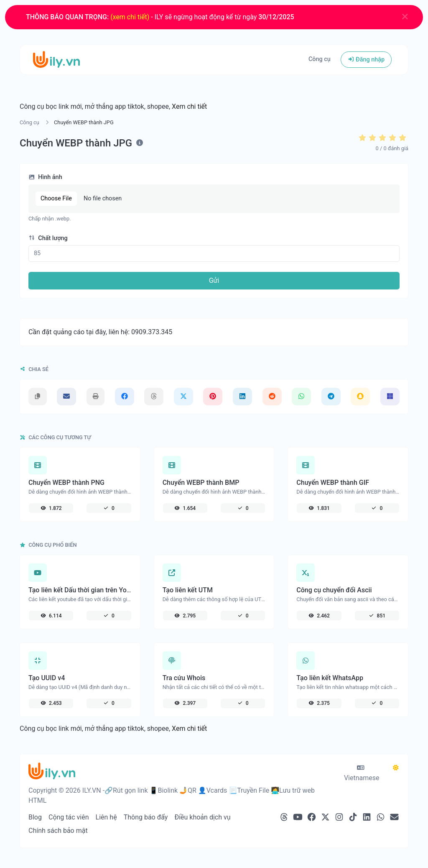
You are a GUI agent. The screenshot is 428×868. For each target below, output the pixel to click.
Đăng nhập (366, 60)
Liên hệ (106, 817)
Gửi (214, 280)
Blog (35, 817)
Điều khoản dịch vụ (202, 817)
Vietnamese (362, 773)
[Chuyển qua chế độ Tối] (396, 768)
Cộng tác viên (69, 817)
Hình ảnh (45, 177)
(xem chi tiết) (130, 17)
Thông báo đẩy (146, 817)
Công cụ (320, 59)
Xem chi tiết (189, 106)
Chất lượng (48, 238)
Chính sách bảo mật (58, 831)
